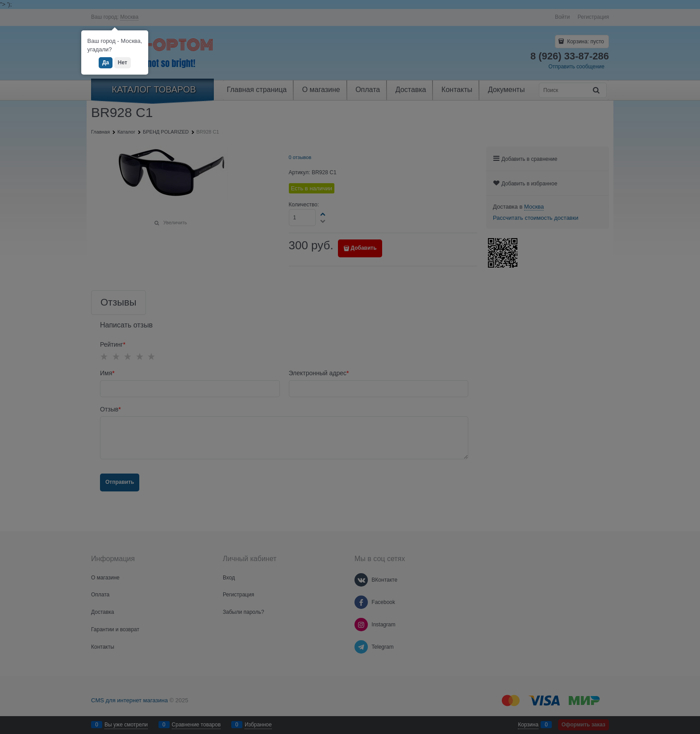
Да (106, 63)
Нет (123, 63)
